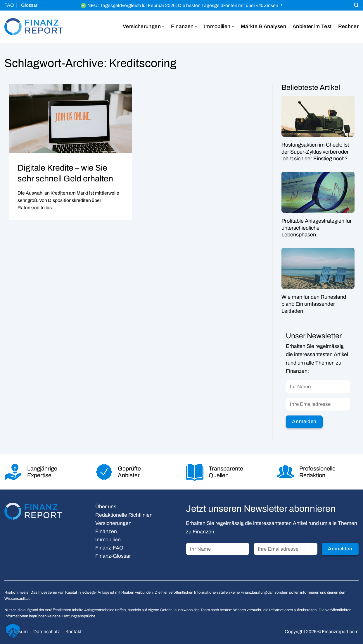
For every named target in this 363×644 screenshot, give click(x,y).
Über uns (106, 507)
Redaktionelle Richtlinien (124, 515)
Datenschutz (47, 632)
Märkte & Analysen (263, 26)
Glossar (29, 5)
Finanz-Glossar (113, 556)
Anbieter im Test (312, 26)
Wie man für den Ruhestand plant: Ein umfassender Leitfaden (314, 304)
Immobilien (219, 27)
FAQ (9, 5)
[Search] (356, 5)
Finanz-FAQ (109, 548)
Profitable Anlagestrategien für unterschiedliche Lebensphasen (317, 228)
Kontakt (74, 632)
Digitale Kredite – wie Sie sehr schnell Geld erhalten (65, 173)
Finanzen (184, 27)
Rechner (348, 26)
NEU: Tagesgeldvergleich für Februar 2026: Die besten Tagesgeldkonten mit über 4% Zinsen (183, 5)
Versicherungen (144, 27)
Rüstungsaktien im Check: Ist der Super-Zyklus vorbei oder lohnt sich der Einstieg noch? (315, 152)
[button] (13, 631)
